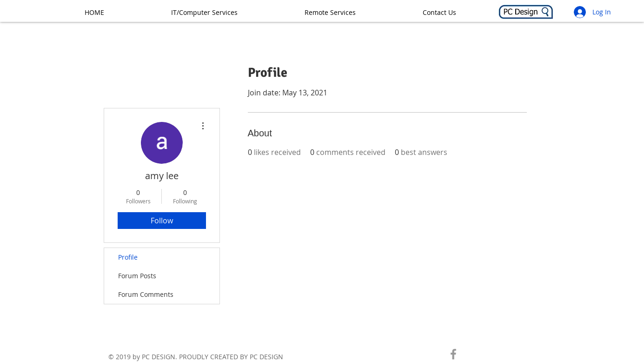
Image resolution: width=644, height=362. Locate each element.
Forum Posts (137, 276)
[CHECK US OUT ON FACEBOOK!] (453, 354)
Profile (128, 257)
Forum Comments (146, 294)
